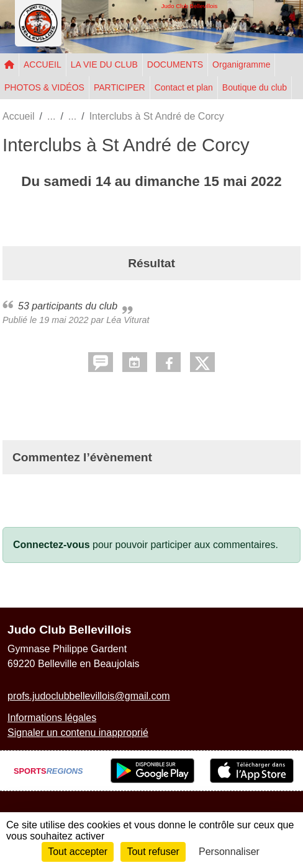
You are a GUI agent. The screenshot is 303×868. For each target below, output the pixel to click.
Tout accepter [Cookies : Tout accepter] (78, 852)
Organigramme (241, 64)
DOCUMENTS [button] (175, 64)
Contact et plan (184, 87)
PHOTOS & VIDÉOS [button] (44, 87)
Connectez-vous (52, 545)
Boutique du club (255, 87)
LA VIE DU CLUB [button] (104, 64)
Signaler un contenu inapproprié (78, 733)
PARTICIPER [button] (120, 87)
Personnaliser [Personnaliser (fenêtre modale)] (229, 852)
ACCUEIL (43, 64)
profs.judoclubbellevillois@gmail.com (89, 696)
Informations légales (52, 718)
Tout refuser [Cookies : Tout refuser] (153, 852)
